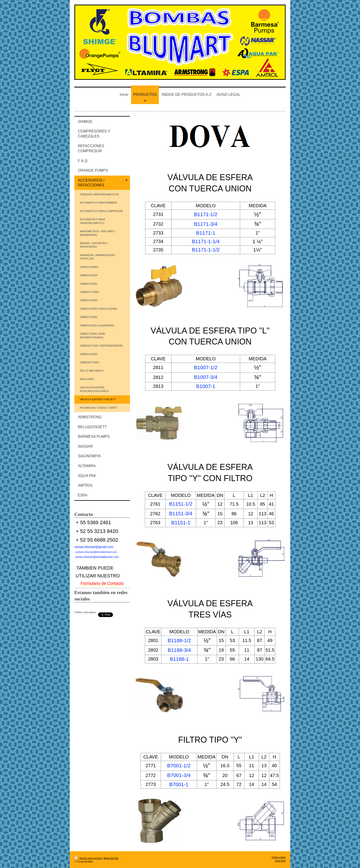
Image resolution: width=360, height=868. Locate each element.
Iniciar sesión (279, 857)
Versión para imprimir (88, 858)
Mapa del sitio (111, 858)
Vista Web (280, 861)
